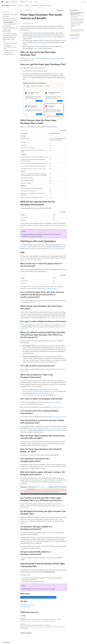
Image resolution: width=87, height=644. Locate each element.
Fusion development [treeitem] (7, 26)
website (45, 71)
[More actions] (65, 10)
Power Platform (28, 10)
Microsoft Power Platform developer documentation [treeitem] (10, 15)
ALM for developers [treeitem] (7, 32)
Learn (22, 10)
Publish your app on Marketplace (56, 249)
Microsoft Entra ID (51, 58)
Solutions (33, 302)
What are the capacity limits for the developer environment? (77, 22)
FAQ (72, 28)
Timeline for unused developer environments (55, 318)
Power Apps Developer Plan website (41, 428)
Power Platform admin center (57, 407)
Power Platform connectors (47, 37)
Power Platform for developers (27, 605)
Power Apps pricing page (50, 288)
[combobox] (9, 12)
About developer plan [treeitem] (8, 22)
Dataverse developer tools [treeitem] (9, 54)
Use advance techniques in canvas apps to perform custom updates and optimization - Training (41, 619)
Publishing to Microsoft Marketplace (75, 25)
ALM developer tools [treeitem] (8, 53)
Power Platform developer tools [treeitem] (10, 43)
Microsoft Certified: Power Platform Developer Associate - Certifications (36, 625)
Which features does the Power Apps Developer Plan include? (77, 19)
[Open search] (81, 2)
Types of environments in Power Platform (32, 260)
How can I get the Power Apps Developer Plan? (77, 16)
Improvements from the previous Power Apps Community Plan (77, 30)
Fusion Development (25, 607)
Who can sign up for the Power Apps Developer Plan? (77, 13)
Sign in (84, 2)
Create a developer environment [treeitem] (11, 24)
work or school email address (34, 58)
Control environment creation (59, 417)
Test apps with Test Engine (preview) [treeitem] (10, 28)
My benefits (28, 78)
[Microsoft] (3, 2)
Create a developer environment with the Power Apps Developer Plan (38, 597)
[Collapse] (17, 9)
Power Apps (53, 428)
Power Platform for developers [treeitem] (9, 18)
